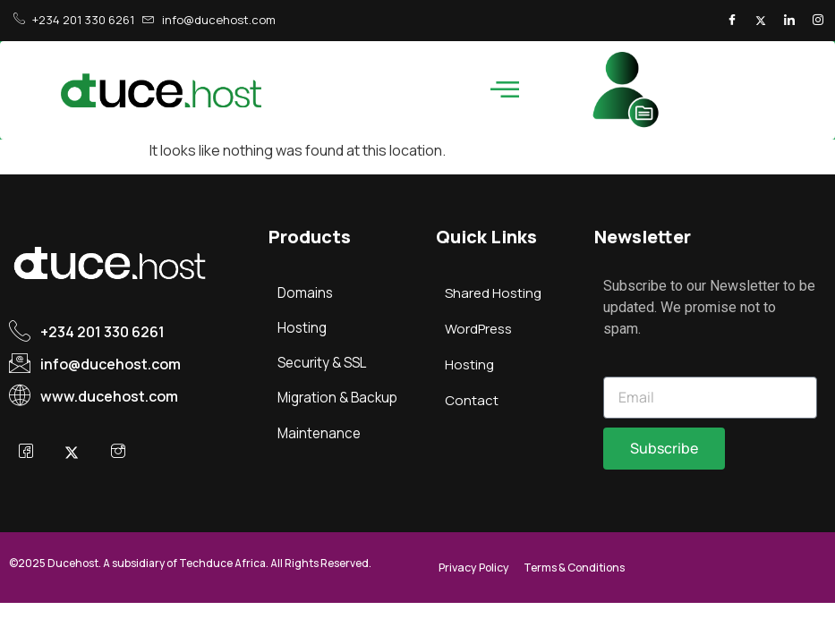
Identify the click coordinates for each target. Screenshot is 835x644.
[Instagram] (817, 21)
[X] (75, 453)
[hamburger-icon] (503, 90)
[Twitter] (756, 21)
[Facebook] (726, 21)
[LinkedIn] (787, 21)
